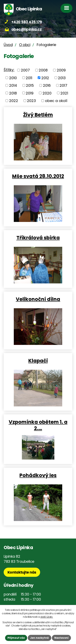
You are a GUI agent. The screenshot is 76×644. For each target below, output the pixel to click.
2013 (62, 78)
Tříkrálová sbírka (38, 238)
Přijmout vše (16, 638)
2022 (14, 101)
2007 (25, 70)
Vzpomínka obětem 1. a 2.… (38, 425)
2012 (45, 78)
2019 (30, 93)
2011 (29, 78)
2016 (47, 85)
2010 (13, 78)
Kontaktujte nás (22, 572)
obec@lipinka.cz (27, 29)
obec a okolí (56, 101)
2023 (31, 101)
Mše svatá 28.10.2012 (38, 176)
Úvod (8, 45)
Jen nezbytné (40, 638)
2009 (61, 70)
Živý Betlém (38, 115)
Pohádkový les (38, 475)
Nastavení (61, 638)
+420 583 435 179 (27, 22)
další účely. (47, 617)
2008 (43, 70)
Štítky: (9, 70)
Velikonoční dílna (38, 299)
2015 (30, 85)
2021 (64, 93)
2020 (47, 93)
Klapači (38, 360)
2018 (13, 93)
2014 (13, 85)
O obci (25, 45)
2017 (63, 85)
